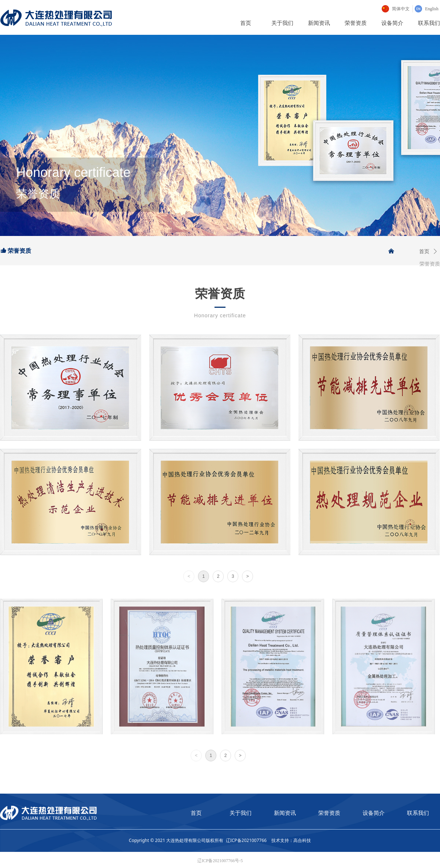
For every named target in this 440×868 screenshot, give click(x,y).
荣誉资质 (430, 264)
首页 (424, 252)
